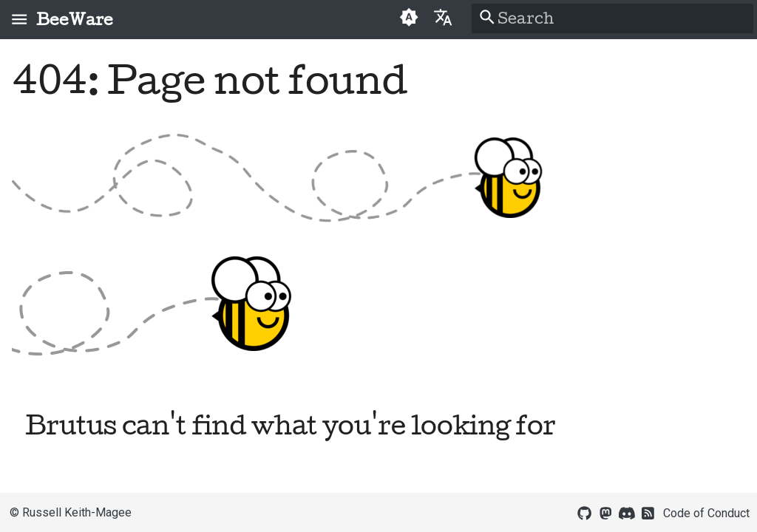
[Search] (612, 18)
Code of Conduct (706, 513)
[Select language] (442, 17)
